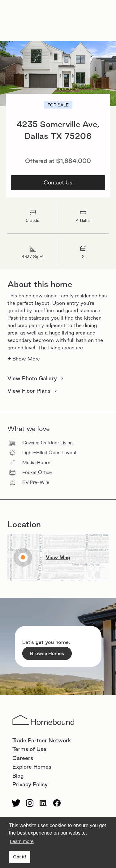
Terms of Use (29, 749)
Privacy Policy (30, 784)
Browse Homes (47, 653)
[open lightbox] (58, 73)
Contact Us (58, 182)
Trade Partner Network (42, 740)
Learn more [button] (22, 841)
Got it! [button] (19, 857)
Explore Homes (32, 767)
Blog (18, 776)
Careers (23, 758)
